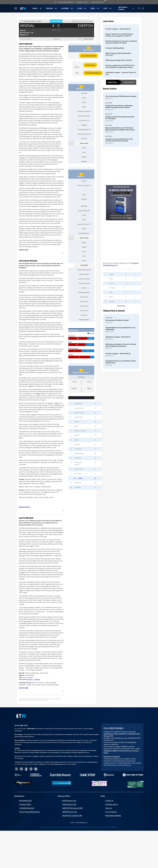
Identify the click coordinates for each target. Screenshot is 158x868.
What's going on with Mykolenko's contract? (118, 54)
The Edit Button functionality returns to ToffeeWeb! (120, 329)
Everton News (128, 82)
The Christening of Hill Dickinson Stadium (121, 96)
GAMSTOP (115, 744)
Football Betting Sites (27, 808)
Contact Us (109, 801)
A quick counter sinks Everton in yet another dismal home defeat (119, 140)
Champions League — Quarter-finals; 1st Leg (121, 73)
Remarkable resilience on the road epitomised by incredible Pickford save (120, 129)
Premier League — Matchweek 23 (118, 354)
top (63, 253)
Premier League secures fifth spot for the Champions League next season (120, 66)
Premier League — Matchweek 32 (118, 29)
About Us (109, 808)
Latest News (108, 21)
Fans (93, 8)
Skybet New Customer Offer (72, 815)
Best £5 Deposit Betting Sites (30, 812)
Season (49, 8)
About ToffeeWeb (112, 827)
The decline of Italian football (117, 320)
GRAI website (112, 765)
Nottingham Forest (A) (93, 73)
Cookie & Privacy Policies (64, 827)
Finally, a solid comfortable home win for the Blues (120, 118)
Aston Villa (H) (90, 65)
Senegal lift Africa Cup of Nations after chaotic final (121, 362)
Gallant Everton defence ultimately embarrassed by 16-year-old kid (119, 107)
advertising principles (97, 2)
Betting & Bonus (123, 8)
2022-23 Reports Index (89, 56)
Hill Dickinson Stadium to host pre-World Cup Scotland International (121, 345)
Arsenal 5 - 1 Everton (33, 679)
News (35, 8)
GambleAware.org (120, 738)
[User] (143, 8)
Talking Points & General (114, 311)
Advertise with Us (112, 804)
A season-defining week (115, 48)
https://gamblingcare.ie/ (58, 764)
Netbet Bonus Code (69, 804)
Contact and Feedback (48, 827)
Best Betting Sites (26, 801)
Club (80, 8)
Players (65, 8)
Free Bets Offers (25, 804)
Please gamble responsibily (66, 2)
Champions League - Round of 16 (118, 337)
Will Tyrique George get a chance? (119, 60)
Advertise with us (100, 827)
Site (105, 8)
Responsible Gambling (113, 815)
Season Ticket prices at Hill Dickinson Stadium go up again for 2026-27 (119, 35)
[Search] (139, 8)
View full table (121, 306)
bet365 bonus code (69, 801)
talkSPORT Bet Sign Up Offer (73, 808)
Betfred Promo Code (70, 812)
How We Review (111, 812)
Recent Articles (110, 89)
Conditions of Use (89, 827)
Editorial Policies (77, 827)
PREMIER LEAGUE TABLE (81, 398)
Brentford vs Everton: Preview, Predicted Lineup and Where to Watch (121, 42)
